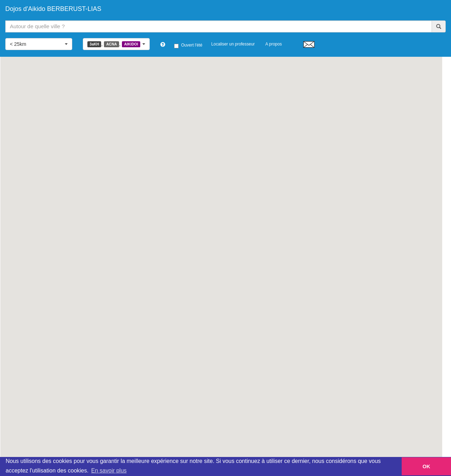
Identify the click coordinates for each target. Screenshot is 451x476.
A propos (274, 44)
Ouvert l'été (188, 45)
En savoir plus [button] (109, 471)
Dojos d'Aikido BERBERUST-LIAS (53, 9)
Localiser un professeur (233, 44)
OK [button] (426, 466)
